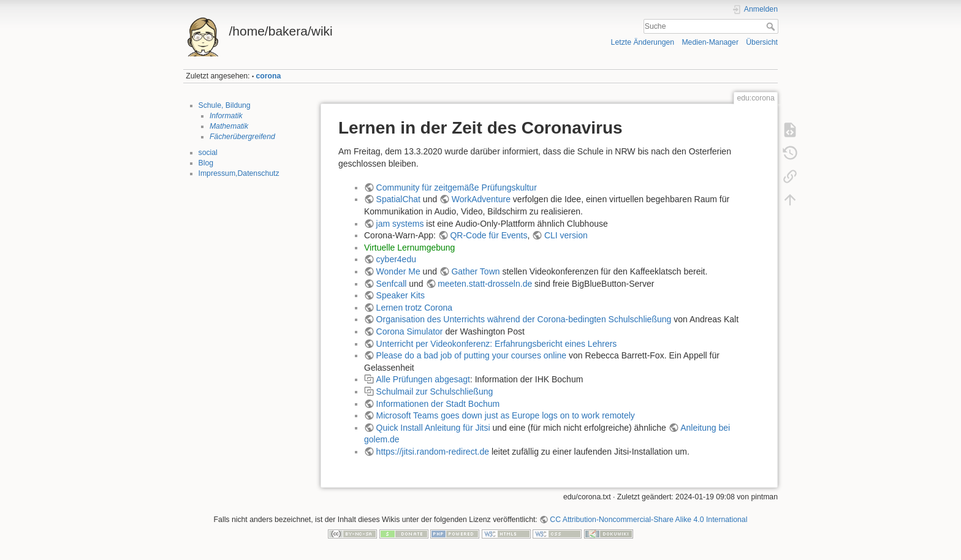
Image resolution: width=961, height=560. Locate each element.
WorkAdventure (481, 199)
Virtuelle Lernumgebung (409, 248)
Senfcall (392, 284)
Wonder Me (398, 271)
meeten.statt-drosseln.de (485, 284)
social (208, 153)
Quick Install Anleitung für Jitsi (433, 428)
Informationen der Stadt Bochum (438, 404)
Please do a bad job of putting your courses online (472, 355)
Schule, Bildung (225, 105)
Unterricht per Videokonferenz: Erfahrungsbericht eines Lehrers (497, 344)
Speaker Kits (401, 295)
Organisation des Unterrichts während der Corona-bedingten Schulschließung (524, 319)
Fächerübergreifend (242, 137)
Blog (206, 163)
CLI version (566, 235)
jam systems (400, 224)
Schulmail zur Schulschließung (435, 392)
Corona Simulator (410, 331)
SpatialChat (398, 199)
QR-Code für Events (488, 235)
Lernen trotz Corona (415, 308)
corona (269, 76)
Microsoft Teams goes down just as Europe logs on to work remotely (506, 415)
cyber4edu (396, 259)
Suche (772, 26)
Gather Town (475, 271)
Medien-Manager (710, 42)
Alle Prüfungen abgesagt (423, 379)
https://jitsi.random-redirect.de (433, 452)
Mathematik (229, 126)
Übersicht (762, 42)
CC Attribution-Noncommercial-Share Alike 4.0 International (648, 520)
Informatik (226, 116)
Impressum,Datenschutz (239, 173)
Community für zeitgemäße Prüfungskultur (457, 187)
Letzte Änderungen (643, 42)
